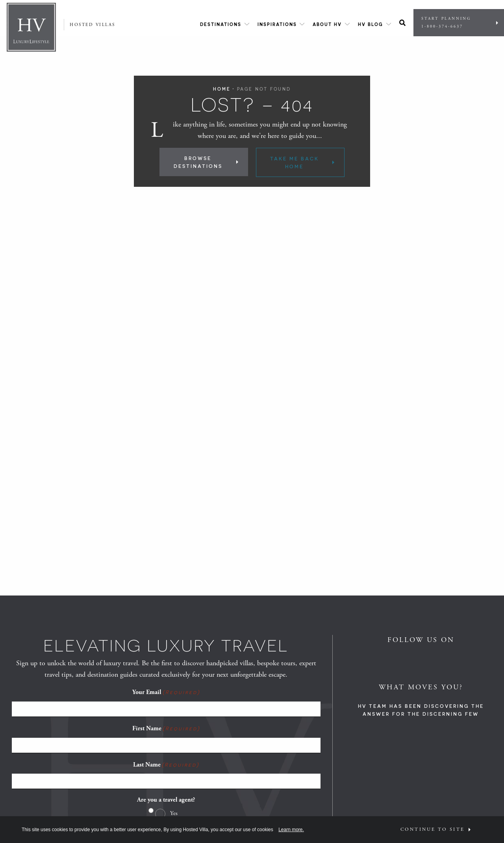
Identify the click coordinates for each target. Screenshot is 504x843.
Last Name (166, 765)
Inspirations (277, 24)
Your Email (166, 692)
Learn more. (291, 830)
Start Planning (457, 23)
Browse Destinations (198, 162)
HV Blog (371, 24)
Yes (174, 813)
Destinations (221, 24)
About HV (327, 24)
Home (222, 89)
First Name (166, 728)
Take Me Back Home (295, 162)
